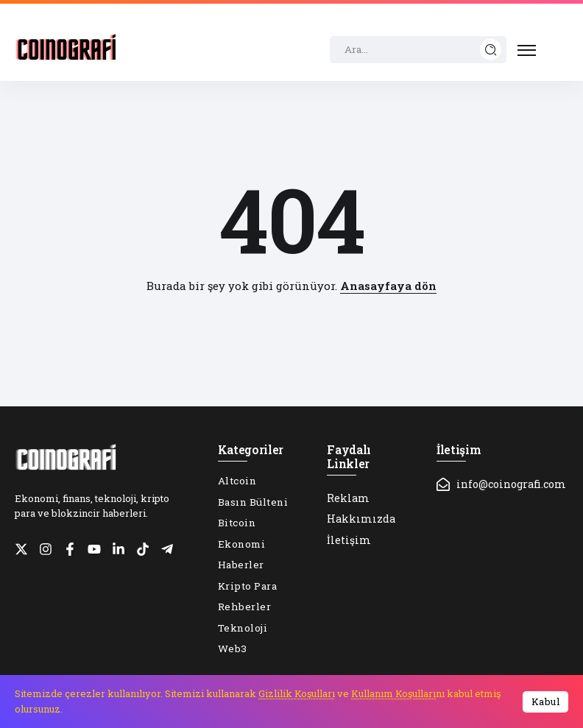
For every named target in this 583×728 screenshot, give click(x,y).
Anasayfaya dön (388, 286)
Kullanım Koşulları (393, 693)
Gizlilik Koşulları (297, 693)
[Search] (418, 50)
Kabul (546, 702)
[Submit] (491, 50)
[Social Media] (21, 549)
